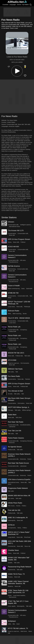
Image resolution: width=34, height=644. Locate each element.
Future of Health (14, 286)
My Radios (26, 5)
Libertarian (12, 427)
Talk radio (27, 124)
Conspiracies (12, 528)
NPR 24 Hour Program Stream (19, 239)
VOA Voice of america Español (19, 479)
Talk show (18, 417)
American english (14, 126)
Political (23, 242)
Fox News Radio (14, 376)
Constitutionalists (25, 425)
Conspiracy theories (26, 441)
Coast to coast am (13, 363)
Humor (18, 506)
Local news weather (19, 595)
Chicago (10, 410)
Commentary (12, 269)
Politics (24, 506)
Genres (19, 5)
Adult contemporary (14, 289)
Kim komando (25, 363)
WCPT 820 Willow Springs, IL (19, 407)
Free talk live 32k (14, 510)
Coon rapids (12, 606)
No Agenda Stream (15, 447)
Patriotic (28, 379)
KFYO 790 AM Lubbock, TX (18, 628)
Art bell (10, 394)
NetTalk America (14, 266)
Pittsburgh (27, 307)
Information (21, 403)
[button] (17, 71)
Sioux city (27, 546)
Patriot (29, 459)
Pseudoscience (14, 262)
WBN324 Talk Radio (15, 369)
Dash (23, 289)
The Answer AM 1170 (16, 231)
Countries (5, 5)
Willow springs (26, 410)
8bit (14, 624)
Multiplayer (12, 621)
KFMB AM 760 (13, 293)
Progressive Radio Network (18, 488)
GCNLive (11, 525)
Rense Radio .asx (14, 336)
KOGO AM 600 (13, 247)
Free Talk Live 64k (15, 431)
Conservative (12, 233)
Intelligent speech (25, 225)
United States (11, 122)
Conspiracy (23, 330)
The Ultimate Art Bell (15, 391)
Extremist (12, 443)
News (10, 242)
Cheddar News (13, 550)
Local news (11, 307)
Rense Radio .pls (14, 327)
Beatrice (10, 586)
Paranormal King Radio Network (20, 567)
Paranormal (12, 570)
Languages (13, 5)
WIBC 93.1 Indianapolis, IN (18, 518)
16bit (9, 624)
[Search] (31, 5)
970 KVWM (12, 360)
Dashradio (29, 289)
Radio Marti (12, 415)
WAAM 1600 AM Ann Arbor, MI (19, 496)
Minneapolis (21, 606)
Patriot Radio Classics (16, 438)
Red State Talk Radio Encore (18, 463)
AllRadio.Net (17, 2)
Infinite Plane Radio (15, 503)
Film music (11, 506)
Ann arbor (11, 498)
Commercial (12, 546)
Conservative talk (12, 124)
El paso (10, 577)
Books (25, 314)
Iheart (10, 595)
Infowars (11, 222)
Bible (9, 314)
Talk (17, 372)
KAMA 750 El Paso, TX (16, 574)
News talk (21, 124)
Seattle (10, 563)
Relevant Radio (14, 311)
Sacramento (13, 597)
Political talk (12, 331)
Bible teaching (17, 314)
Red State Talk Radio (16, 422)
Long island (11, 537)
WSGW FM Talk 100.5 (16, 353)
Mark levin (24, 631)
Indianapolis (12, 520)
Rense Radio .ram (15, 344)
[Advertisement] (17, 12)
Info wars (23, 260)
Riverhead (27, 537)
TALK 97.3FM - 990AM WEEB (19, 318)
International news (14, 226)
